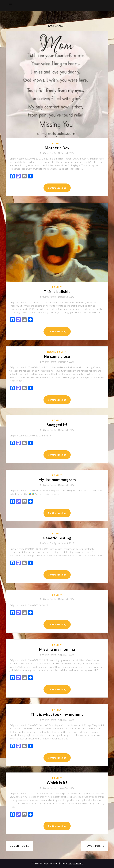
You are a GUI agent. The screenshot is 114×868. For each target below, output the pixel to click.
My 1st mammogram (57, 480)
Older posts (19, 846)
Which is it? (57, 783)
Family (57, 143)
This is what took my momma (57, 714)
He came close (57, 356)
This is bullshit (57, 291)
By (49, 153)
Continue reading (57, 188)
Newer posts (94, 846)
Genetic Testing (57, 538)
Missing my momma (57, 649)
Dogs (51, 352)
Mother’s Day (57, 148)
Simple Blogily (76, 863)
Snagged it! (57, 425)
